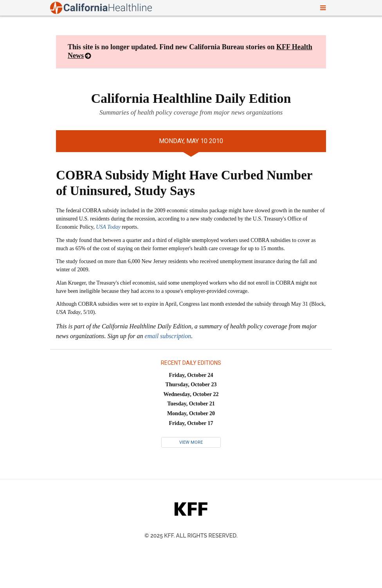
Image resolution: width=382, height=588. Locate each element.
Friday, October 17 (191, 423)
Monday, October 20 (191, 413)
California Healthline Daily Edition (191, 98)
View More (191, 442)
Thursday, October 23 (191, 385)
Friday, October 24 (191, 375)
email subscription (168, 336)
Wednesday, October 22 (191, 394)
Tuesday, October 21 (191, 404)
